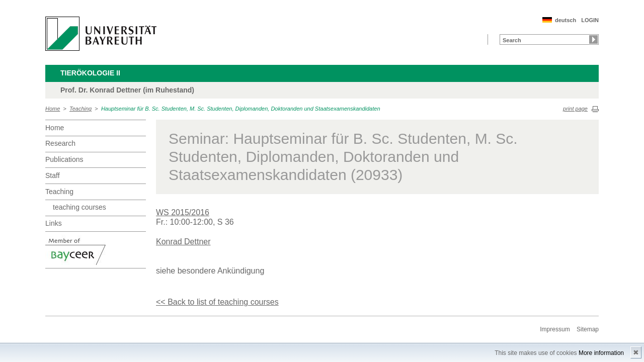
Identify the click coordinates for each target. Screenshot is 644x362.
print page (575, 109)
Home (53, 109)
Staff (53, 175)
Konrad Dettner (183, 242)
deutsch (566, 20)
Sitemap (588, 329)
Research (60, 143)
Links (54, 223)
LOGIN (590, 20)
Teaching (80, 109)
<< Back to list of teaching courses (217, 302)
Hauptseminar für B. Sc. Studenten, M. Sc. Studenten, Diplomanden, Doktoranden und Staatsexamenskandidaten (241, 109)
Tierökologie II (90, 73)
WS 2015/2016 (183, 212)
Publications (64, 159)
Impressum (555, 329)
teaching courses (79, 207)
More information (601, 353)
